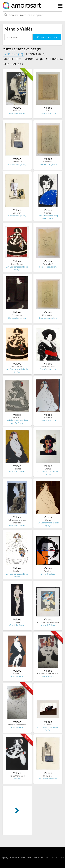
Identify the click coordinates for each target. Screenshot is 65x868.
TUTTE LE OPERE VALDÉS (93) (22, 49)
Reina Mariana (17, 264)
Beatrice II (17, 110)
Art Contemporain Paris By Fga (17, 268)
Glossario (55, 858)
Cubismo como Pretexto (48, 622)
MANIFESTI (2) (12, 59)
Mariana (17, 571)
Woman (48, 213)
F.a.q (62, 858)
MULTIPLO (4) (55, 59)
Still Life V (17, 213)
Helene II (48, 418)
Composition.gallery (17, 164)
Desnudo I (48, 162)
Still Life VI (17, 162)
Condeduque (17, 315)
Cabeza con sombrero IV (48, 673)
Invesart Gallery (48, 574)
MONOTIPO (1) (34, 59)
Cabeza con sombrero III (17, 725)
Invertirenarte (17, 676)
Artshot (17, 779)
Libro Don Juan (48, 366)
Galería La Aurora (17, 113)
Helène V (17, 673)
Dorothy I (48, 571)
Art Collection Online (48, 779)
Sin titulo (17, 418)
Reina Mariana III (17, 776)
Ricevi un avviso (47, 37)
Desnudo (48, 110)
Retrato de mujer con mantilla (17, 521)
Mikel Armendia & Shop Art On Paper (48, 217)
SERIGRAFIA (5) (13, 64)
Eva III (17, 622)
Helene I (17, 469)
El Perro (48, 725)
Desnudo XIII (48, 315)
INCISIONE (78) (13, 54)
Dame (48, 469)
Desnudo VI (48, 264)
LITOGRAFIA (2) (36, 54)
